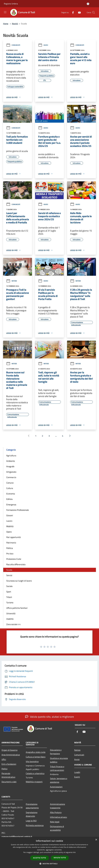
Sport (9, 592)
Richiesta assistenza (35, 825)
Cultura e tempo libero (36, 757)
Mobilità (10, 526)
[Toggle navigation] (5, 12)
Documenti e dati (9, 782)
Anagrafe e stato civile (36, 752)
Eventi (77, 777)
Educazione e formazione (56, 752)
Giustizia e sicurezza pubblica (59, 760)
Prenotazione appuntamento (32, 806)
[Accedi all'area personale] (88, 4)
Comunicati (13, 45)
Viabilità (10, 619)
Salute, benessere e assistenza (59, 780)
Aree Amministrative (11, 755)
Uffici (4, 759)
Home (6, 24)
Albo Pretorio (56, 812)
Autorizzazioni (56, 787)
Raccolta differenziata (16, 564)
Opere (9, 532)
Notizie (12, 281)
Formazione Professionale (18, 510)
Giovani (10, 515)
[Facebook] (72, 12)
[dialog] (49, 853)
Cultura (10, 488)
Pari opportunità (13, 537)
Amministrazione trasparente (57, 806)
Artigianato (11, 472)
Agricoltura (11, 456)
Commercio (11, 477)
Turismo (10, 603)
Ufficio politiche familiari (17, 608)
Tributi (9, 597)
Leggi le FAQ (31, 821)
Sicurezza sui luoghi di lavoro (19, 581)
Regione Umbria (11, 4)
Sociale (9, 586)
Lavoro (9, 521)
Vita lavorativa (32, 761)
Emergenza (11, 505)
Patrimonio (11, 543)
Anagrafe (10, 466)
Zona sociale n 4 (13, 624)
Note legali (55, 822)
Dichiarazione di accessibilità (57, 828)
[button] (49, 864)
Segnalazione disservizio (32, 814)
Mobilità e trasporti (34, 782)
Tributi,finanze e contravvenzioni (57, 768)
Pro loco (10, 554)
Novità (15, 24)
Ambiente (11, 461)
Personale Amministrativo (8, 775)
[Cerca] (94, 12)
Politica (10, 548)
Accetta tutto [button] (40, 858)
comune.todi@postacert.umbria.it (17, 836)
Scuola (9, 570)
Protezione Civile (14, 559)
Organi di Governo (9, 750)
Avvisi (43, 45)
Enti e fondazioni (9, 764)
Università (11, 613)
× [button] (96, 840)
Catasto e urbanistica (35, 773)
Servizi (9, 575)
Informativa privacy (59, 817)
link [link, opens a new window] (74, 852)
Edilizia (9, 499)
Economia (11, 494)
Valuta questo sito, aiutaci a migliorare (49, 717)
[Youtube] (78, 12)
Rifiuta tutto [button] (60, 858)
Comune (10, 483)
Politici (5, 769)
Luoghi (77, 772)
